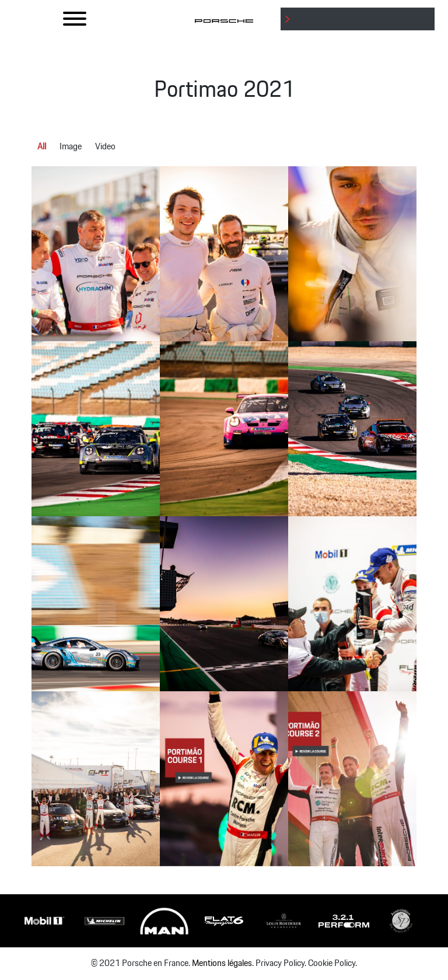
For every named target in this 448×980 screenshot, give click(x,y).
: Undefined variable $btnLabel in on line (360, 30)
